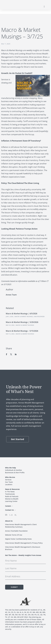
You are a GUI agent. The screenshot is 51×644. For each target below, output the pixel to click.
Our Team (9, 482)
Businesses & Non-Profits (15, 473)
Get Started (18, 439)
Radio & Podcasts (12, 496)
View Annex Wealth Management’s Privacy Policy (24, 543)
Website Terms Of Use (14, 535)
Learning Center (11, 501)
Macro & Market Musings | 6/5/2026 (22, 314)
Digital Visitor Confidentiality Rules (18, 539)
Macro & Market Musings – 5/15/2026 (22, 331)
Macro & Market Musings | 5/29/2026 (22, 322)
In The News (10, 492)
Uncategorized (39, 316)
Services (8, 480)
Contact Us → (10, 510)
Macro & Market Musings (24, 316)
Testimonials (10, 494)
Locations (9, 484)
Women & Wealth (12, 499)
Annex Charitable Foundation (16, 531)
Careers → (9, 506)
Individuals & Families (14, 470)
